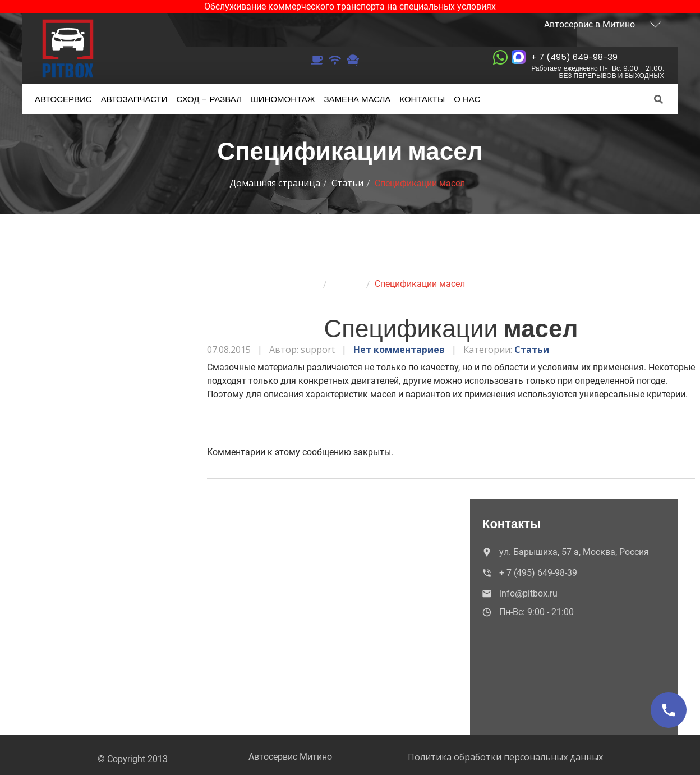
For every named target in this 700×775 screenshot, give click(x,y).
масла (358, 99)
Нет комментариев (399, 350)
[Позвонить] (669, 710)
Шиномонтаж (283, 99)
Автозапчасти (134, 99)
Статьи (347, 183)
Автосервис (63, 99)
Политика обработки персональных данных (505, 757)
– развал (209, 99)
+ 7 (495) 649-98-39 (598, 65)
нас (467, 99)
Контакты (422, 99)
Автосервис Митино (290, 757)
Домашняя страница (275, 183)
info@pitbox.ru (519, 593)
